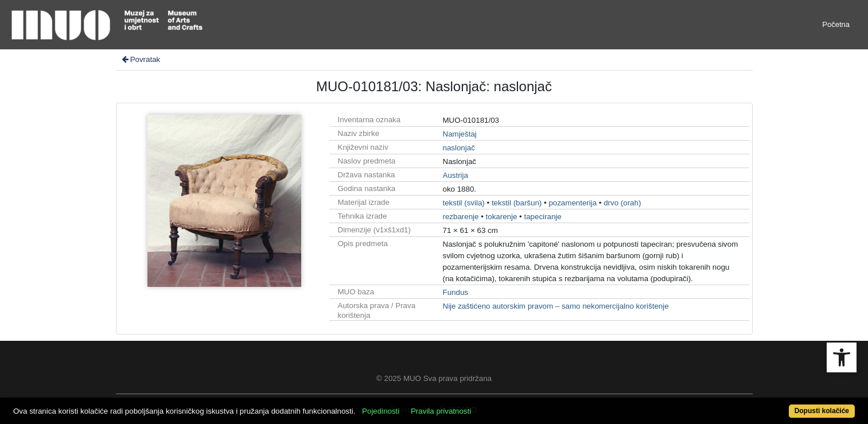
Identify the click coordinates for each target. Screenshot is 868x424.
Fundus (456, 292)
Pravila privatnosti (441, 411)
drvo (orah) (622, 203)
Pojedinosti (381, 411)
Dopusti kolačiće (822, 411)
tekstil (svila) (464, 203)
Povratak (141, 59)
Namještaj (460, 134)
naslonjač (459, 148)
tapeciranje (542, 217)
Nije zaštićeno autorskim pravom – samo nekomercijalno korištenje (556, 306)
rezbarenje (461, 217)
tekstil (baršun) (517, 203)
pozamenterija (573, 203)
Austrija (456, 175)
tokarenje (502, 217)
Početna (836, 24)
